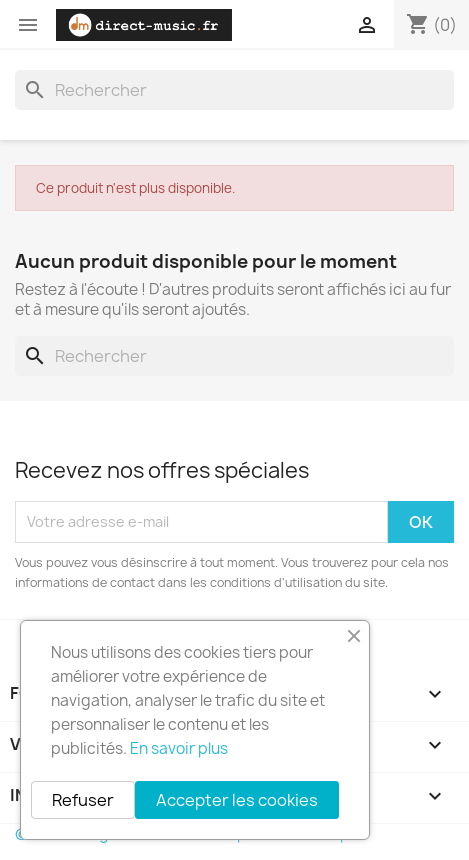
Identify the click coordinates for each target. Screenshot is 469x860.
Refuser (83, 800)
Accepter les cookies (237, 800)
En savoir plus (179, 748)
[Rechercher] (234, 90)
